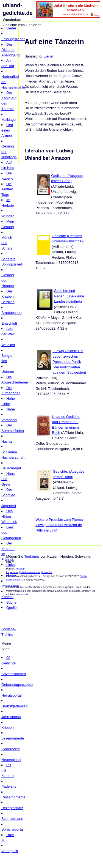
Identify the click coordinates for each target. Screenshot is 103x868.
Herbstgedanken (14, 706)
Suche (11, 602)
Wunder (8, 216)
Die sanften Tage (7, 189)
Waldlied (8, 345)
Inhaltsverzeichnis (30, 572)
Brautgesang (12, 313)
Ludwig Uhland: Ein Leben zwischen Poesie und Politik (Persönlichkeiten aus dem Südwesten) (69, 362)
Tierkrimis (32, 556)
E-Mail (25, 595)
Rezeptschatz (12, 808)
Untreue (8, 372)
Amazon (20, 569)
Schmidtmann (12, 819)
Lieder (11, 28)
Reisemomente (13, 797)
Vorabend (9, 420)
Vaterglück (10, 851)
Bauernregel (11, 468)
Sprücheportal (12, 829)
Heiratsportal (12, 695)
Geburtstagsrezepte (17, 685)
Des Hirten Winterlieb (9, 516)
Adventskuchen (14, 674)
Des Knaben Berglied (8, 297)
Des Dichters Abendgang (11, 50)
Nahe (11, 409)
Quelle (12, 608)
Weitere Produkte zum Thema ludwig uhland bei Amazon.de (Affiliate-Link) (59, 525)
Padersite (9, 786)
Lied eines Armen (7, 130)
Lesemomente (13, 738)
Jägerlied (9, 506)
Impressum (12, 572)
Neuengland (11, 760)
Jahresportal (11, 717)
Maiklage (9, 120)
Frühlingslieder (13, 39)
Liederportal (11, 749)
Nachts (7, 441)
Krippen (8, 728)
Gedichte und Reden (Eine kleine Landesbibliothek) (69, 296)
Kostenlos (47, 572)
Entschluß (9, 323)
